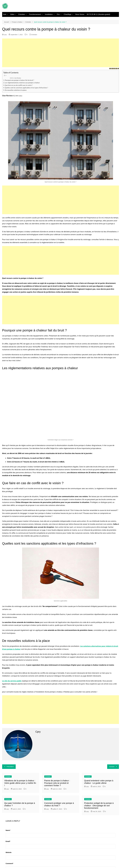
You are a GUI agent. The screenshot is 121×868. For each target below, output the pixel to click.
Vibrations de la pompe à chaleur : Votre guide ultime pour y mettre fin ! (20, 783)
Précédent (9, 767)
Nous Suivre (80, 14)
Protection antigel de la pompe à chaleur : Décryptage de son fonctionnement (99, 806)
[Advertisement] (61, 53)
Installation (49, 14)
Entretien (22, 14)
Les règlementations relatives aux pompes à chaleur (22, 83)
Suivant (113, 767)
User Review (18, 78)
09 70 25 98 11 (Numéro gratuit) (98, 14)
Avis (5, 14)
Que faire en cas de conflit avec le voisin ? (19, 85)
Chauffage (68, 14)
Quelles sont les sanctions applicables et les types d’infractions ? (26, 88)
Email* (8, 841)
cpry (4, 35)
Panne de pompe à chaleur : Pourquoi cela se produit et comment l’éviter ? (57, 783)
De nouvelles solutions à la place (16, 90)
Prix (58, 14)
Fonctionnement (35, 14)
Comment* (9, 863)
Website (9, 852)
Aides (12, 14)
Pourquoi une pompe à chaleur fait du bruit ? (19, 80)
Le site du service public (12, 681)
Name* (8, 830)
